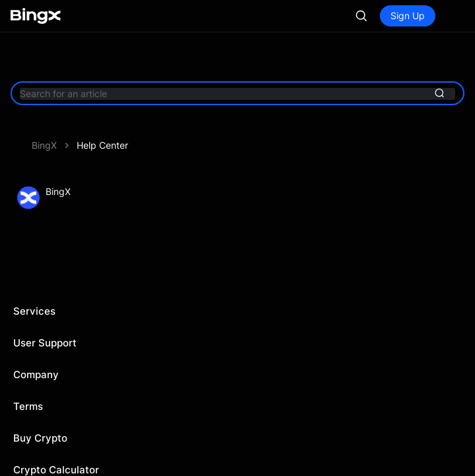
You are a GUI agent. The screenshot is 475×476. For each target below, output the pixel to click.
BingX (44, 145)
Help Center (102, 145)
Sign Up (408, 16)
